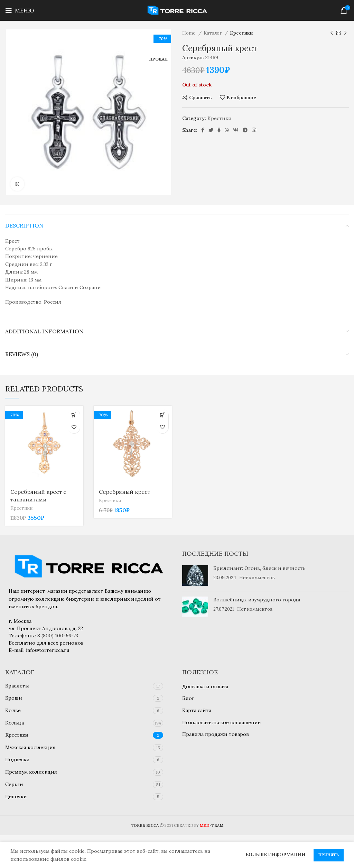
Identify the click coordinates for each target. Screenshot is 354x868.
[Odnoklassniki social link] (219, 130)
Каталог (213, 33)
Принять (329, 855)
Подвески (17, 759)
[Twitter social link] (211, 130)
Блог (188, 698)
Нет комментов (257, 578)
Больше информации (275, 855)
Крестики (241, 33)
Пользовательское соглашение (221, 722)
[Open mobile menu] (20, 10)
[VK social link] (236, 130)
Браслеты (17, 686)
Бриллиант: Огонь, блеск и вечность (259, 568)
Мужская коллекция (30, 747)
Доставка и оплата (205, 686)
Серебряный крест (125, 492)
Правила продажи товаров (216, 734)
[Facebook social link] (203, 130)
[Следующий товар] (345, 33)
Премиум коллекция (31, 772)
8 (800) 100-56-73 (58, 636)
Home (189, 33)
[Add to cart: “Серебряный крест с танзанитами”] (74, 415)
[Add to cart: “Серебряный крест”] (162, 415)
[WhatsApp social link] (227, 130)
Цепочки (16, 796)
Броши (14, 698)
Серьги (14, 784)
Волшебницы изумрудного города (257, 600)
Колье (13, 710)
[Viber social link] (254, 130)
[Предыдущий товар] (332, 33)
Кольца (15, 723)
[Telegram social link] (245, 130)
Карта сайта (197, 710)
